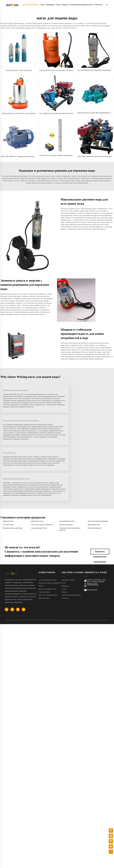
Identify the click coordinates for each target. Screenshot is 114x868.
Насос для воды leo (95, 481)
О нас (42, 5)
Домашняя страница (31, 5)
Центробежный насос (67, 475)
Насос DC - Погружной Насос (48, 548)
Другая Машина (44, 551)
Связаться (98, 5)
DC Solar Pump (8, 478)
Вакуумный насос (94, 478)
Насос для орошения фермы (98, 475)
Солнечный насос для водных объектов (70, 483)
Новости (65, 5)
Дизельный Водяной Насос (47, 542)
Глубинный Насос (44, 545)
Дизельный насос (37, 475)
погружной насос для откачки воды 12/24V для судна (59, 70)
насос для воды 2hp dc (39, 481)
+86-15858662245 (93, 538)
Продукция (50, 5)
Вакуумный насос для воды (13, 481)
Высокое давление (66, 478)
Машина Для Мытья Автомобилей (50, 536)
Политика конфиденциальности (91, 573)
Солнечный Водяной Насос (47, 533)
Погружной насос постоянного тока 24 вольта (19, 113)
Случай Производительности (81, 5)
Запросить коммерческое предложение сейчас (100, 506)
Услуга (58, 5)
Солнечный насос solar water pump (19, 70)
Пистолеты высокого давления (42, 478)
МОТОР (41, 539)
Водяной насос (8, 475)
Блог (107, 573)
